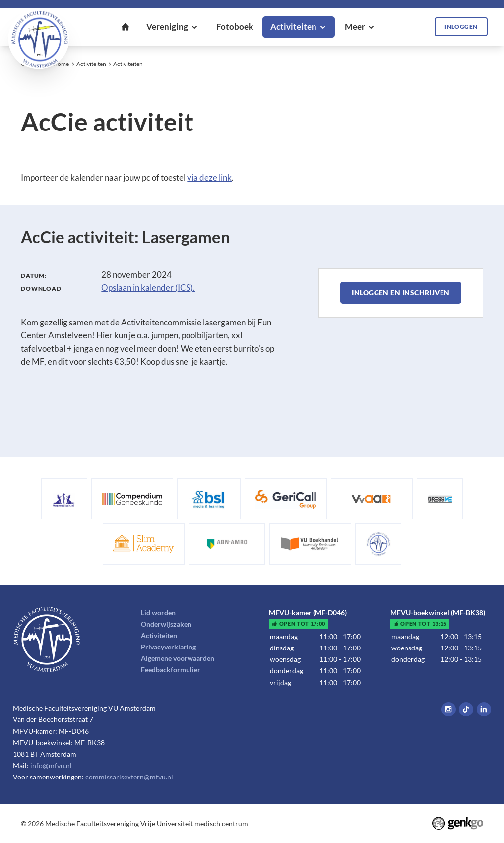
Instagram (449, 709)
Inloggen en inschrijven (401, 292)
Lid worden (158, 613)
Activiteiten (91, 64)
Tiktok (466, 709)
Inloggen (461, 27)
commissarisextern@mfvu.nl (129, 777)
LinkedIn (484, 709)
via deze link (209, 178)
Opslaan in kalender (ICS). (148, 288)
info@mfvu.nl (51, 765)
